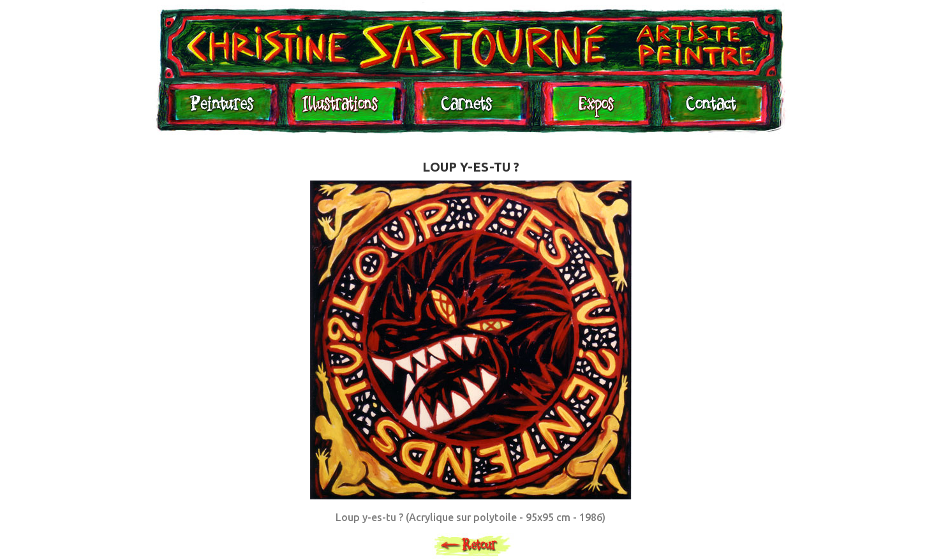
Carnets (470, 110)
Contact (711, 110)
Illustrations (343, 110)
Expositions (593, 110)
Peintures (220, 110)
